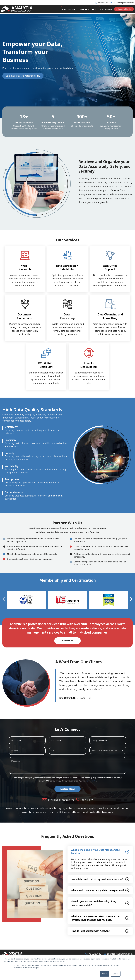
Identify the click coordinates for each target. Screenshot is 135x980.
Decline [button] (116, 974)
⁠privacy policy (91, 781)
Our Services (70, 10)
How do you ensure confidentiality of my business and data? (100, 914)
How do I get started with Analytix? (100, 943)
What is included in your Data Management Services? (100, 852)
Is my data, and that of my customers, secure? (100, 883)
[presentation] (131, 599)
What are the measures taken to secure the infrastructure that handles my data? (100, 930)
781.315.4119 (103, 3)
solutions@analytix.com (124, 3)
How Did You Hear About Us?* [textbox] (106, 751)
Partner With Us (88, 10)
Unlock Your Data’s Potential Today (23, 76)
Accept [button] (104, 974)
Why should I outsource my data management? (100, 898)
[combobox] (108, 750)
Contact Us (106, 10)
